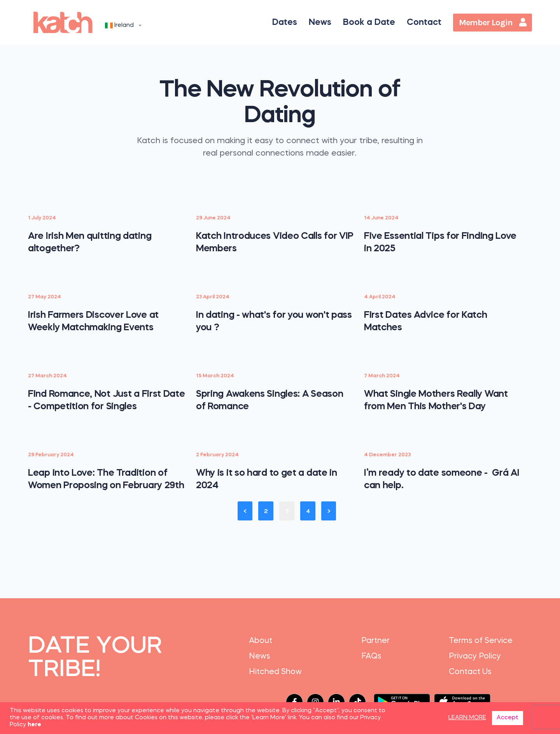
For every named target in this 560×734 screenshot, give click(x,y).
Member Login (493, 23)
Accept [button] (507, 718)
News (320, 23)
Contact (424, 23)
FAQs (371, 657)
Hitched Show (275, 672)
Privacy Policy (475, 657)
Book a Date (369, 23)
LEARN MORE (467, 718)
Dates (285, 23)
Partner (375, 641)
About (261, 641)
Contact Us (470, 672)
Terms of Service (481, 641)
